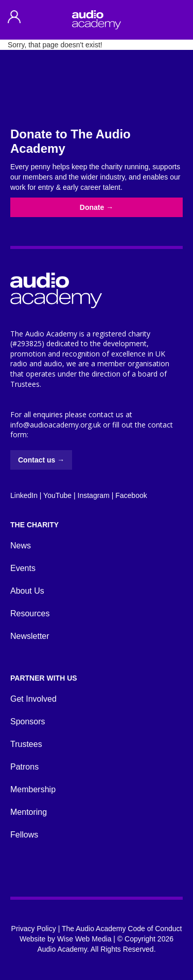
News (21, 546)
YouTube (57, 495)
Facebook (131, 495)
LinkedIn (24, 495)
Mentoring (29, 812)
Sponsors (28, 721)
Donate (97, 207)
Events (23, 568)
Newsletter (30, 636)
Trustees (26, 744)
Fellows (24, 835)
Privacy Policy (34, 929)
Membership (33, 789)
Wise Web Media (84, 939)
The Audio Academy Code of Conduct (122, 929)
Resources (30, 613)
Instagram (94, 495)
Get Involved (33, 699)
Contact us (41, 460)
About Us (27, 591)
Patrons (24, 767)
